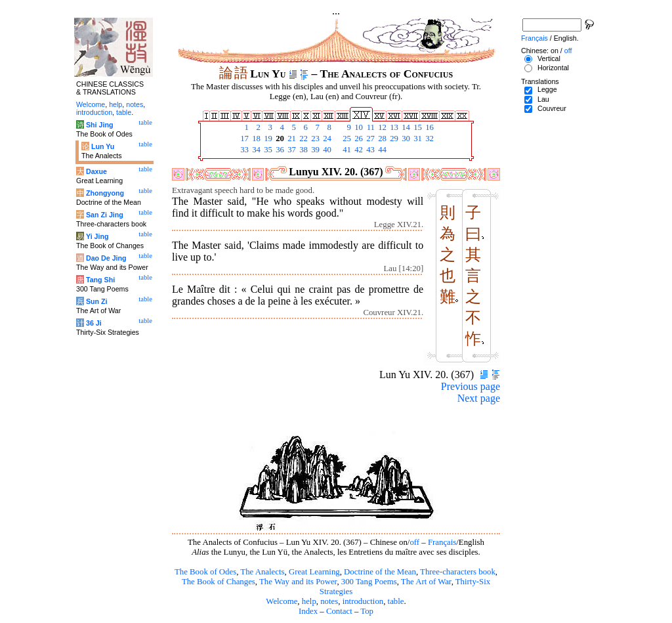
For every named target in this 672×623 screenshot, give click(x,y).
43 (369, 150)
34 (255, 150)
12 (381, 127)
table (396, 601)
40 (326, 150)
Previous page (471, 386)
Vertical (549, 58)
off (414, 542)
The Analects (262, 572)
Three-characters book (458, 572)
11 (369, 127)
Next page (479, 398)
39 (314, 150)
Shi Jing (99, 125)
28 (381, 139)
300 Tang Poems (369, 582)
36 (279, 150)
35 (267, 150)
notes (329, 601)
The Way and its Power (298, 582)
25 (346, 139)
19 (267, 139)
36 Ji (94, 323)
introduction (363, 601)
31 (417, 139)
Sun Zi (97, 301)
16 (429, 127)
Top (367, 611)
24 (326, 139)
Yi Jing (97, 236)
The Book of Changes (219, 582)
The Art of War (426, 582)
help (309, 601)
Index (308, 611)
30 (405, 139)
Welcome (282, 601)
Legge (547, 89)
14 (405, 127)
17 (243, 139)
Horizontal (553, 68)
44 (381, 150)
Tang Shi (100, 280)
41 (346, 150)
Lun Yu (103, 146)
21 (291, 139)
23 (314, 139)
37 (291, 150)
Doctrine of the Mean (380, 572)
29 (393, 139)
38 (303, 150)
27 (369, 139)
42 (358, 150)
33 (243, 150)
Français (442, 542)
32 (429, 139)
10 (358, 127)
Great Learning (314, 572)
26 (358, 139)
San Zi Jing (105, 215)
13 (393, 127)
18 (255, 139)
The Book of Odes (205, 572)
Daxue (96, 171)
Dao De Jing (106, 258)
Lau (543, 99)
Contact (339, 611)
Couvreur (552, 108)
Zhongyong (105, 193)
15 (417, 127)
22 (303, 139)
